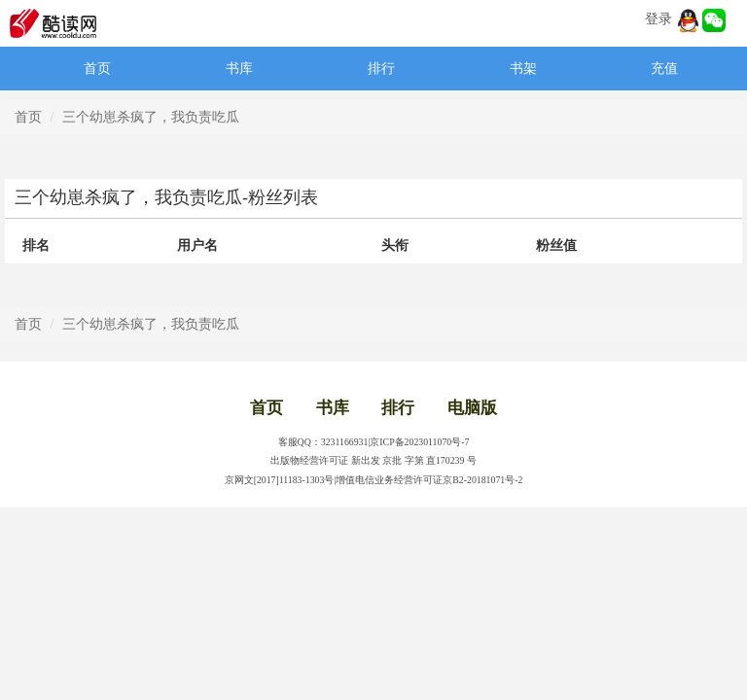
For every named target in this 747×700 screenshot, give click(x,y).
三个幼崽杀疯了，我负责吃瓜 (151, 117)
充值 (664, 69)
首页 (97, 69)
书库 (239, 69)
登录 (658, 19)
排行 (381, 69)
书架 (523, 69)
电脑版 (472, 408)
